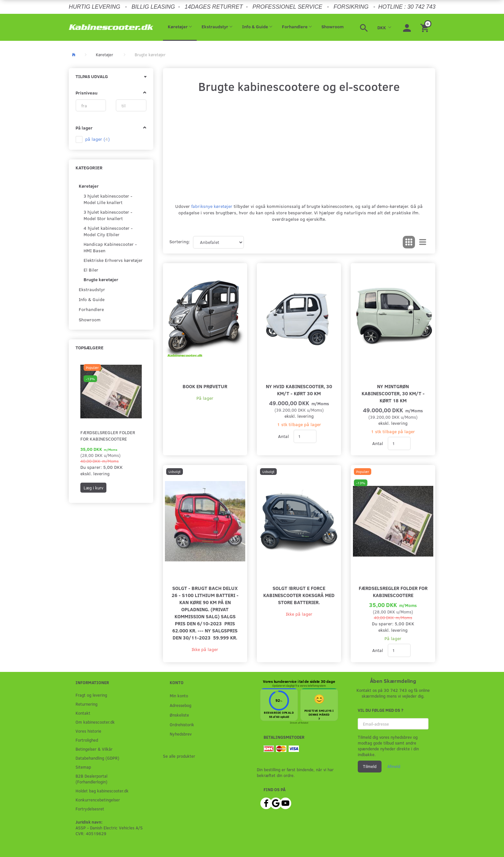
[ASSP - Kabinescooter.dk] (111, 27)
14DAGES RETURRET (214, 7)
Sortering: (180, 241)
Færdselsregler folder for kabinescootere (108, 436)
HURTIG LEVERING (94, 7)
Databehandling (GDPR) (97, 758)
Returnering (86, 704)
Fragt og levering (91, 695)
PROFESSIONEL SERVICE (287, 7)
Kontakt (83, 713)
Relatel (304, 723)
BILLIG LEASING (153, 7)
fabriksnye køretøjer (212, 206)
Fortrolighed (87, 740)
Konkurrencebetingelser (98, 800)
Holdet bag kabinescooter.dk (102, 791)
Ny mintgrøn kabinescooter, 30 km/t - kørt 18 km (393, 393)
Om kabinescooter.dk (95, 722)
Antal (284, 436)
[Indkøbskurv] (425, 27)
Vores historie (88, 731)
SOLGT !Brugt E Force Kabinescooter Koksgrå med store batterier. (299, 595)
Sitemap (83, 767)
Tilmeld (370, 766)
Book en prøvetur (205, 386)
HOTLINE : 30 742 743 (407, 7)
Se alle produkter (179, 756)
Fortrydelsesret (90, 809)
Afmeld (394, 766)
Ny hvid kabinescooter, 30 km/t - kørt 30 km (299, 390)
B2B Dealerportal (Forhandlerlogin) (91, 779)
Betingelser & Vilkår (94, 749)
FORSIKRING (351, 7)
